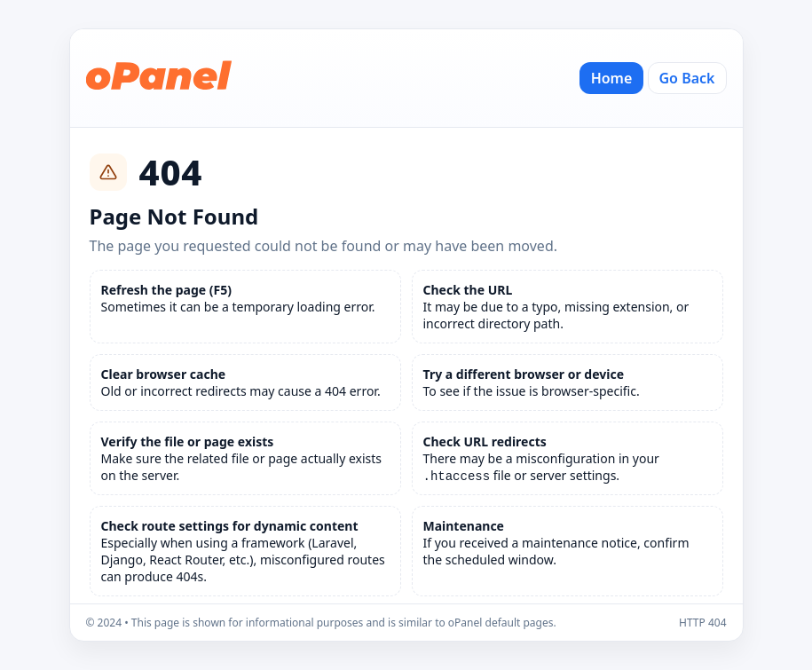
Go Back (687, 78)
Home (612, 78)
